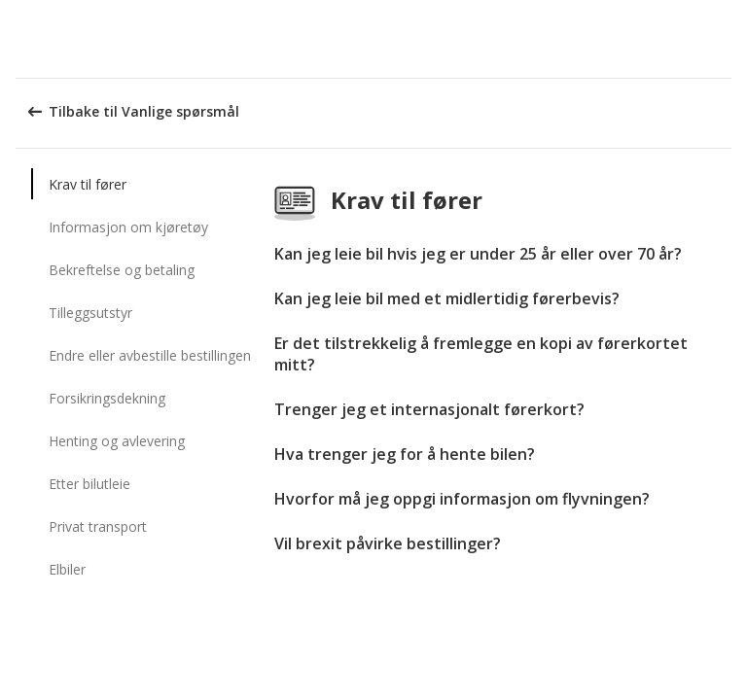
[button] (726, 39)
